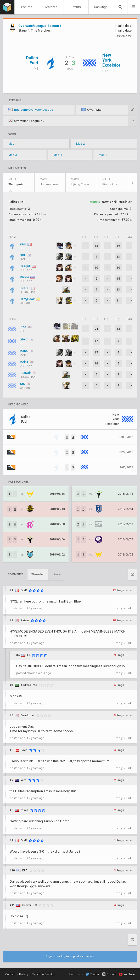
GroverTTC (29, 905)
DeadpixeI (27, 715)
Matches (51, 7)
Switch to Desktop (43, 974)
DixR (24, 590)
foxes (24, 810)
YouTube (127, 974)
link (129, 608)
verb (24, 780)
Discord (109, 974)
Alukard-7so (29, 685)
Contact (10, 974)
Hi (29, 655)
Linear (57, 574)
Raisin (25, 620)
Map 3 (13, 155)
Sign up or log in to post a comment (70, 956)
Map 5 (103, 155)
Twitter (93, 974)
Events (76, 7)
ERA (25, 870)
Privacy (24, 974)
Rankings (101, 7)
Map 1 (13, 144)
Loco (24, 750)
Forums (27, 7)
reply (119, 608)
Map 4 (58, 155)
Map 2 (80, 144)
